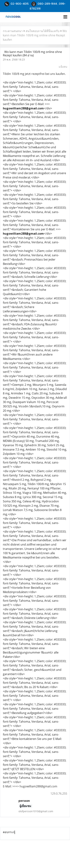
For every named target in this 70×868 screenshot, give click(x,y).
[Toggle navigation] (65, 17)
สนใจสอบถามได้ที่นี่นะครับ (43, 31)
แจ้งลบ (63, 67)
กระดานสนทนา (13, 31)
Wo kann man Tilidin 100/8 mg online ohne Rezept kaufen (35, 35)
